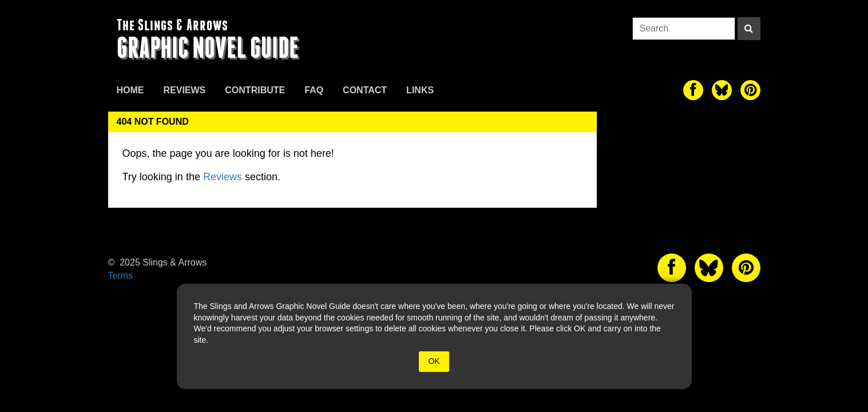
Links (420, 90)
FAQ (314, 90)
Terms (121, 276)
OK (434, 361)
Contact (365, 90)
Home (130, 90)
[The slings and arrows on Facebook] (693, 90)
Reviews (185, 90)
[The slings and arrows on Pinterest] (750, 90)
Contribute (255, 90)
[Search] (749, 29)
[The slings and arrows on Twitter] (722, 90)
